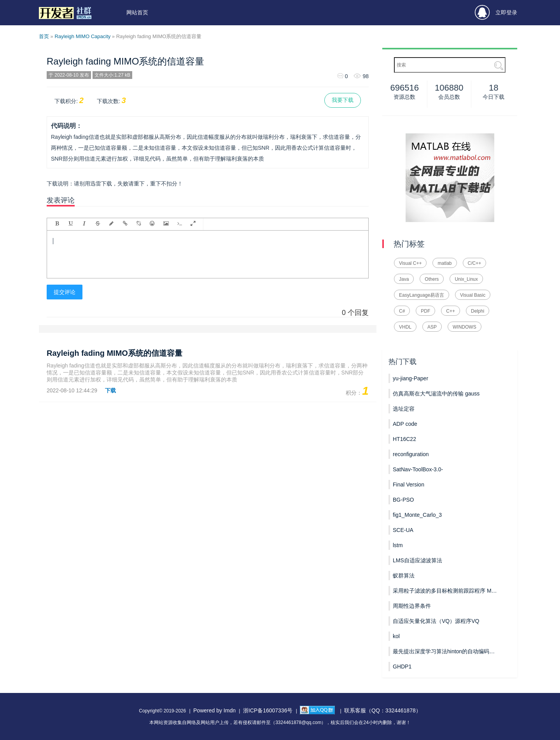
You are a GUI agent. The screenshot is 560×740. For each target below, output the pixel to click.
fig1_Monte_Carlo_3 (417, 515)
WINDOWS (465, 327)
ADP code (405, 424)
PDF (425, 311)
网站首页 (137, 12)
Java (404, 279)
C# (402, 311)
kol (396, 636)
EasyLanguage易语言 (422, 295)
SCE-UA (403, 530)
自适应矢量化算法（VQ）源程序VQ (436, 621)
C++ (451, 311)
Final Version (409, 485)
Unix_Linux (466, 279)
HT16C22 (404, 439)
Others (432, 279)
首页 (44, 36)
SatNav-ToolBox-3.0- (418, 469)
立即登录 (496, 13)
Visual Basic (473, 295)
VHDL (405, 327)
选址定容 (404, 409)
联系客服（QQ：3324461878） (383, 710)
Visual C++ (410, 263)
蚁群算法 (404, 576)
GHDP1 (402, 667)
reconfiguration (411, 454)
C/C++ (475, 263)
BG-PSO (403, 500)
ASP (432, 327)
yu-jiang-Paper (410, 378)
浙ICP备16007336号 (268, 710)
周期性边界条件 (412, 606)
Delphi (478, 311)
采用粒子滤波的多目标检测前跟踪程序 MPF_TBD (445, 591)
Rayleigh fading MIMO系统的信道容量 (125, 61)
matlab (444, 263)
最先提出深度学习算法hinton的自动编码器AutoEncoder (445, 651)
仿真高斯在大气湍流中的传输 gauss (436, 394)
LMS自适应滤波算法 (417, 560)
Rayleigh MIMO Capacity (82, 36)
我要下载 (343, 100)
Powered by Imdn (214, 710)
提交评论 (65, 292)
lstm (398, 545)
